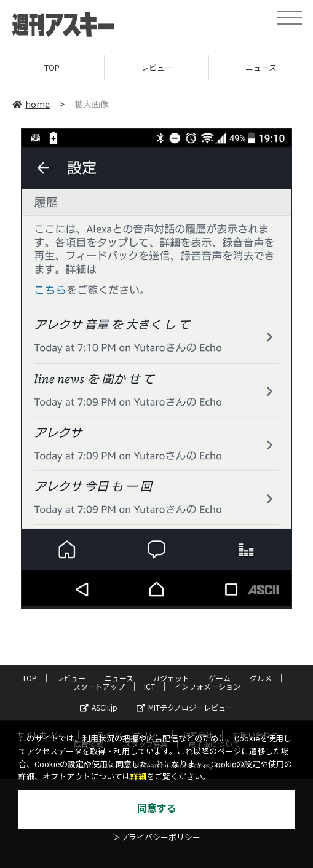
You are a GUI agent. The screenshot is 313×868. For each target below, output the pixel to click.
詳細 (138, 777)
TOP (52, 67)
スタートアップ (99, 686)
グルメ (261, 678)
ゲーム (220, 678)
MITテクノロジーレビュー (185, 707)
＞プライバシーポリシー (156, 838)
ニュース (119, 678)
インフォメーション (207, 686)
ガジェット (171, 678)
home (31, 104)
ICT (149, 686)
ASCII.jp (99, 707)
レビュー (157, 67)
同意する (157, 809)
